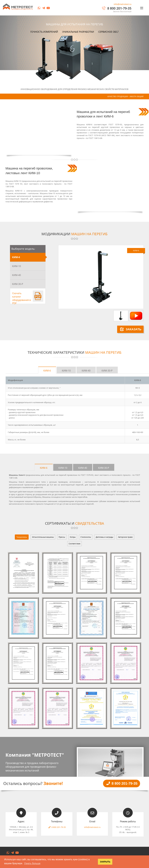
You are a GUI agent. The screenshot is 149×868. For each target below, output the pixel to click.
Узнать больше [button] (32, 863)
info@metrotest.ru (123, 4)
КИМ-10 (17, 266)
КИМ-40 (17, 275)
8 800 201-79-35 (117, 8)
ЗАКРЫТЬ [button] (105, 862)
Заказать (131, 329)
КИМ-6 (16, 257)
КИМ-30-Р (18, 284)
